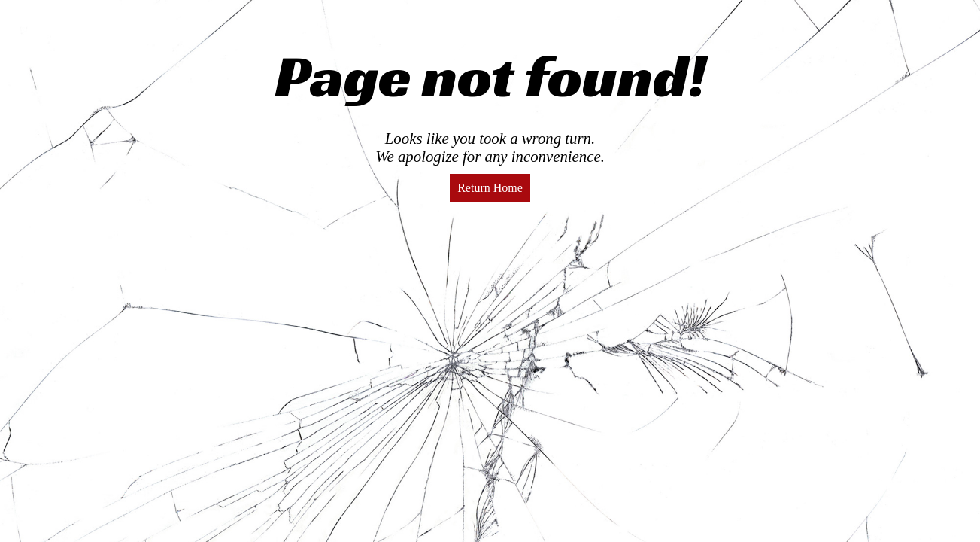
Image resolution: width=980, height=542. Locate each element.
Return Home (490, 188)
